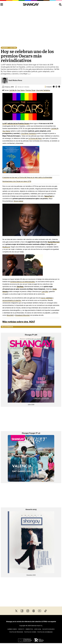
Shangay (5, 48)
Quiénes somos (12, 629)
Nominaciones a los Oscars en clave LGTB (17, 181)
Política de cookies (30, 632)
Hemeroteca (29, 629)
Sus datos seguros (48, 629)
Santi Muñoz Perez (15, 80)
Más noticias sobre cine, (15, 322)
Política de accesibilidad (45, 632)
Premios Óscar (30, 90)
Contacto (21, 629)
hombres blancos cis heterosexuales (22, 282)
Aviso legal (38, 629)
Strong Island (18, 201)
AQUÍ (32, 322)
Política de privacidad (16, 632)
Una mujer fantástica (43, 90)
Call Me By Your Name (17, 90)
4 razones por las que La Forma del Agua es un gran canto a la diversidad (27, 177)
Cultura (13, 48)
